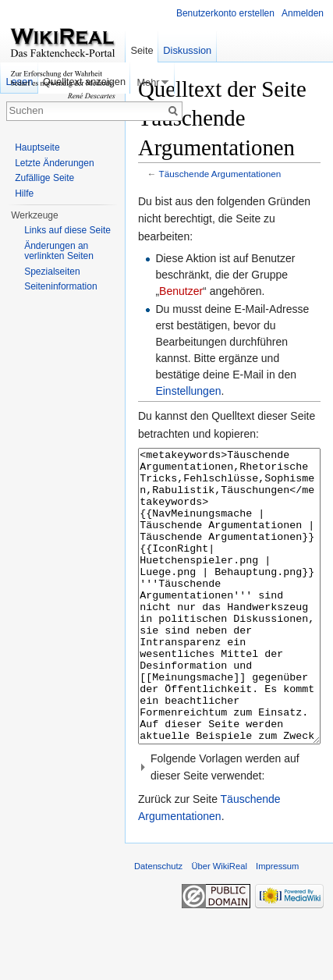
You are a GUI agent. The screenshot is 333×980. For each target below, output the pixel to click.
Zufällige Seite (44, 178)
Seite (142, 50)
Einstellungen (188, 391)
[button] (229, 826)
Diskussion (187, 50)
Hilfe (24, 194)
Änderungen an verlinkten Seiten (59, 251)
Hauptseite (37, 147)
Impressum (277, 925)
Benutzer (181, 291)
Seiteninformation (60, 286)
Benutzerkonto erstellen (225, 13)
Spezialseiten (52, 272)
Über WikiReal (219, 925)
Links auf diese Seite (67, 230)
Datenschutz (158, 925)
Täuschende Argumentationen (220, 174)
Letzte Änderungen (54, 163)
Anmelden (303, 13)
